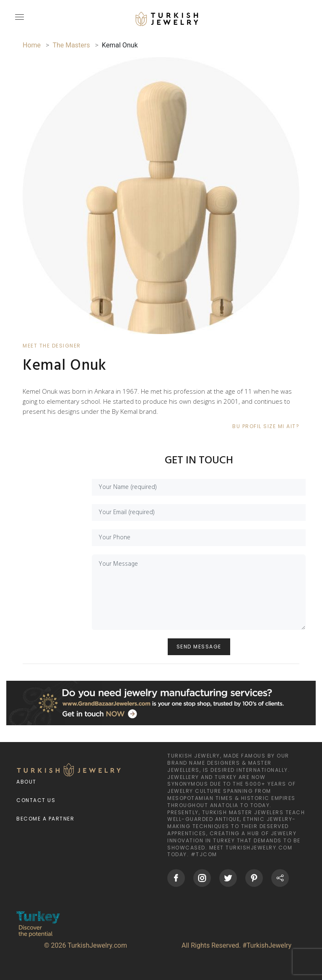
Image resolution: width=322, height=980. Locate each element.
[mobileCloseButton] (18, 21)
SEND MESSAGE (199, 647)
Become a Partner (45, 819)
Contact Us (36, 800)
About (26, 782)
